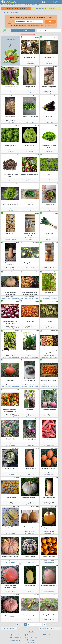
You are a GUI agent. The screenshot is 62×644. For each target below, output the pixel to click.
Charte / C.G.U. (15, 640)
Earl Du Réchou (30, 122)
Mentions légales (15, 637)
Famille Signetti (30, 93)
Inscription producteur (31, 641)
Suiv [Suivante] (40, 625)
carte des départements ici (43, 25)
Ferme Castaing (49, 240)
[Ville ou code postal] (29, 22)
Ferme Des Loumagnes (10, 240)
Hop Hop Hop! (30, 240)
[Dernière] (44, 625)
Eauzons (10, 210)
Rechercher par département (46, 9)
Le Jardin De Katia (30, 416)
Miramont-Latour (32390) (27, 34)
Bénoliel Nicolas (10, 93)
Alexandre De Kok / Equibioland (10, 269)
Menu (57, 2)
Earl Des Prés (49, 122)
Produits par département (50, 628)
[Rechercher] (50, 22)
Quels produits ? (9, 628)
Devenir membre (31, 635)
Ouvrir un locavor (31, 637)
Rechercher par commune (16, 9)
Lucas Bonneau (49, 181)
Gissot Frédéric (30, 64)
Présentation (15, 635)
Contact (46, 635)
